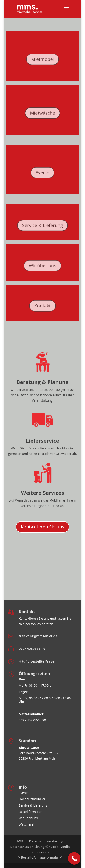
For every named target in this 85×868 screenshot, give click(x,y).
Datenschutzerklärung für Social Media (40, 847)
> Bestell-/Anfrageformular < (40, 857)
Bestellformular (30, 812)
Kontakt (42, 308)
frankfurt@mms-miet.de (38, 636)
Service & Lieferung (42, 228)
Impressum (40, 852)
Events (42, 175)
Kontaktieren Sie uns (42, 527)
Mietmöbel (42, 62)
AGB (20, 841)
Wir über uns (42, 268)
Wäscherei (27, 824)
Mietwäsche (42, 115)
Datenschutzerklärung (46, 841)
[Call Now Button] (74, 858)
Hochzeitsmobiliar (32, 799)
